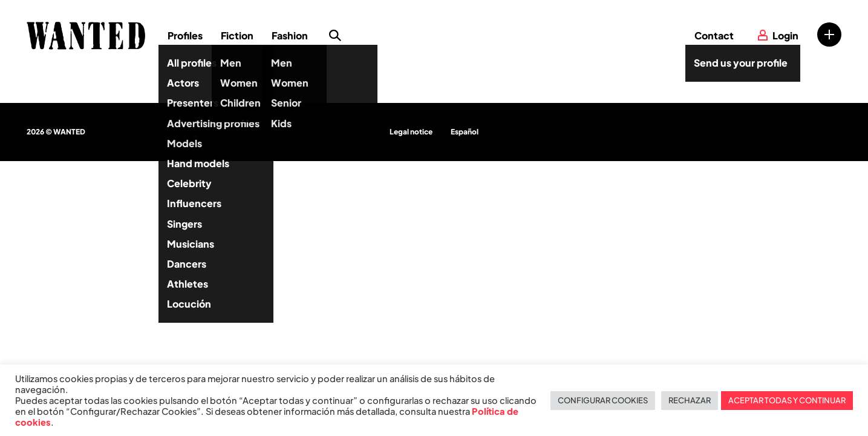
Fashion (290, 35)
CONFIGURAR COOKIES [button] (603, 400)
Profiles (185, 35)
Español (465, 132)
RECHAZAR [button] (690, 400)
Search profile (335, 36)
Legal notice (411, 132)
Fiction (237, 35)
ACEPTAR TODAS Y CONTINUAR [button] (787, 400)
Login (785, 35)
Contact (714, 35)
